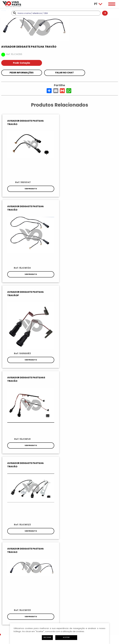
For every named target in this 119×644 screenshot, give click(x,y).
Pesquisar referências (15, 419)
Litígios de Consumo (60, 613)
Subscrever (59, 470)
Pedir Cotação (22, 63)
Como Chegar (59, 595)
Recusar (47, 637)
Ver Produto (30, 189)
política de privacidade (100, 462)
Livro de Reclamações (81, 613)
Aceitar (66, 637)
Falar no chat (65, 73)
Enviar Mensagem (59, 585)
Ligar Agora (59, 576)
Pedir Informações (22, 73)
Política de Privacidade (38, 613)
